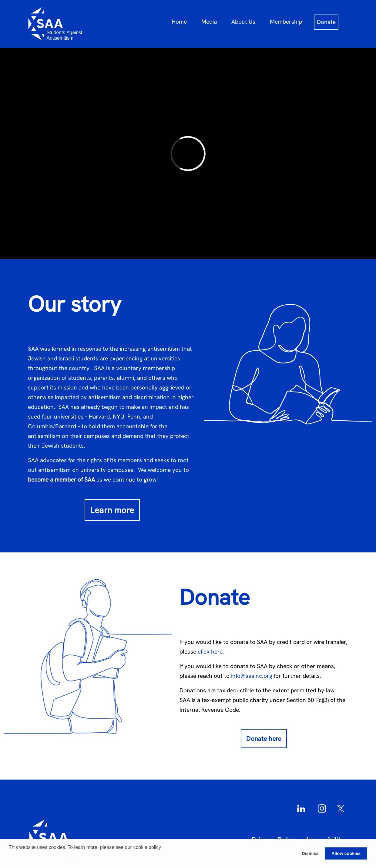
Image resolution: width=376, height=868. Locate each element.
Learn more (112, 510)
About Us (243, 22)
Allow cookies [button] (346, 853)
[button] (10, 860)
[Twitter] (341, 808)
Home (179, 22)
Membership (286, 22)
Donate (326, 22)
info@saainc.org (252, 676)
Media (209, 22)
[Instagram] (323, 808)
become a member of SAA (61, 480)
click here (210, 652)
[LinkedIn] (303, 808)
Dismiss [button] (310, 853)
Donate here (264, 739)
